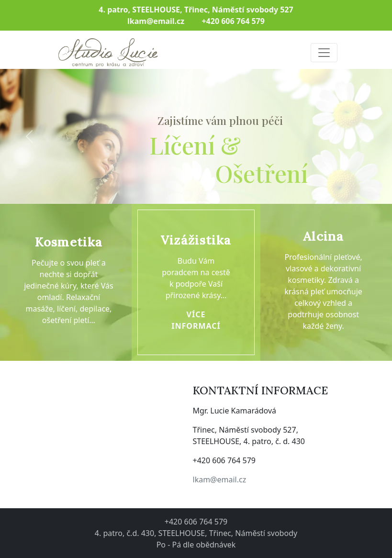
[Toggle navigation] (324, 53)
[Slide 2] (205, 202)
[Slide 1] (188, 202)
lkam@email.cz (220, 480)
